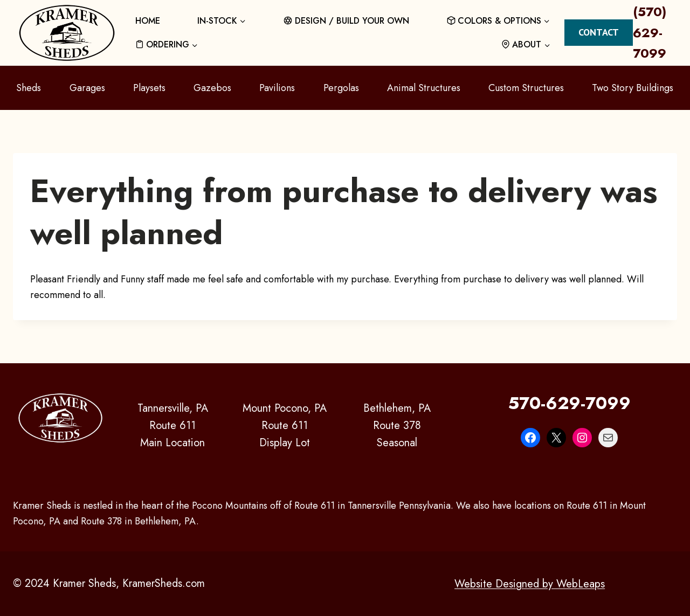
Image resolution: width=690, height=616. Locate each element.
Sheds (29, 88)
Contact (599, 32)
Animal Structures (424, 88)
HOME (148, 21)
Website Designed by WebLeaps (530, 583)
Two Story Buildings (633, 88)
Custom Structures (526, 88)
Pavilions (277, 88)
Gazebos (212, 88)
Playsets (149, 88)
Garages (87, 88)
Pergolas (341, 88)
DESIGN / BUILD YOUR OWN (346, 21)
